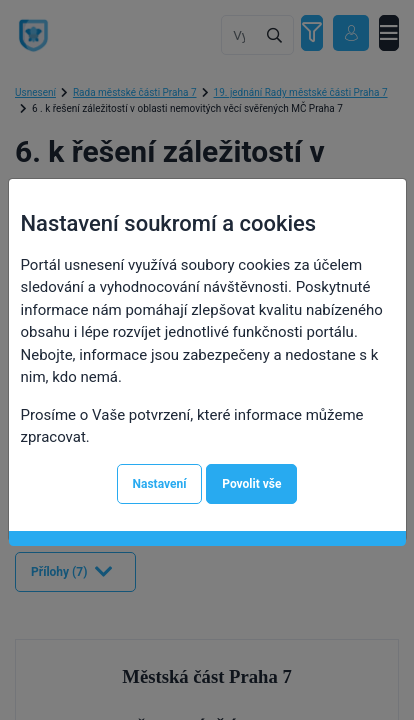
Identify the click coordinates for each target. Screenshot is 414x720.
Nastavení (160, 484)
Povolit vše (251, 484)
